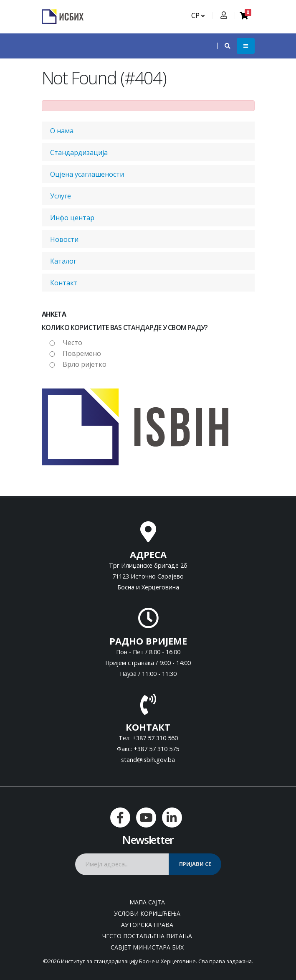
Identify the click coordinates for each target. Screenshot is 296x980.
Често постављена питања (147, 936)
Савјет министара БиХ (147, 947)
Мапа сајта (147, 902)
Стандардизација (79, 152)
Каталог (63, 261)
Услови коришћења (147, 913)
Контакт (64, 283)
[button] (223, 46)
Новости (64, 239)
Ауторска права (147, 925)
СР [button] (198, 15)
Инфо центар (72, 218)
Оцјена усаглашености (87, 174)
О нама (62, 131)
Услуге (61, 196)
